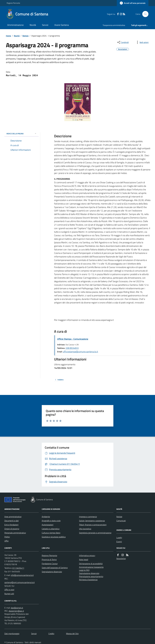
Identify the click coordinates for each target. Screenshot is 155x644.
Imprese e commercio (88, 517)
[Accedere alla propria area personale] (133, 3)
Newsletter (121, 558)
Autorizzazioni (48, 525)
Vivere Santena (62, 25)
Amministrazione (15, 25)
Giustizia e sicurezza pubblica (54, 537)
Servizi (45, 25)
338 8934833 (72, 348)
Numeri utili (9, 594)
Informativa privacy (87, 555)
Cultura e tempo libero (51, 533)
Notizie (25, 36)
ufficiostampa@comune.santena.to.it (80, 352)
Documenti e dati (12, 521)
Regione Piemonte (13, 3)
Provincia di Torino (49, 560)
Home (8, 36)
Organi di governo (12, 529)
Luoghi (119, 538)
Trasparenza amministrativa (114, 25)
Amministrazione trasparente (91, 567)
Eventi (119, 542)
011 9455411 (18, 568)
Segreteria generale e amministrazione (95, 533)
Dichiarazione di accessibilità (91, 564)
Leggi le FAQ (84, 570)
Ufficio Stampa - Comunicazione (73, 339)
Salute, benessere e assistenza (92, 521)
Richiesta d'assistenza (88, 580)
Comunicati (121, 521)
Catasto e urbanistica (51, 529)
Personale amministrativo (15, 533)
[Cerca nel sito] (144, 14)
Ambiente (46, 517)
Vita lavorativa (85, 529)
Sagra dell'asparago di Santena (55, 568)
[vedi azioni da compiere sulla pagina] (142, 42)
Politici (7, 537)
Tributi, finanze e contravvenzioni (93, 525)
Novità (33, 25)
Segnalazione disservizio (52, 572)
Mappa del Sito (72, 634)
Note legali (84, 560)
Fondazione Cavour (50, 564)
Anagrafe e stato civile (51, 521)
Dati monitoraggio (12, 634)
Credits (51, 634)
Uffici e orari (9, 590)
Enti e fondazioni (11, 525)
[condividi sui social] (123, 42)
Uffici (6, 541)
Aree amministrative (13, 517)
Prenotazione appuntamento (91, 576)
